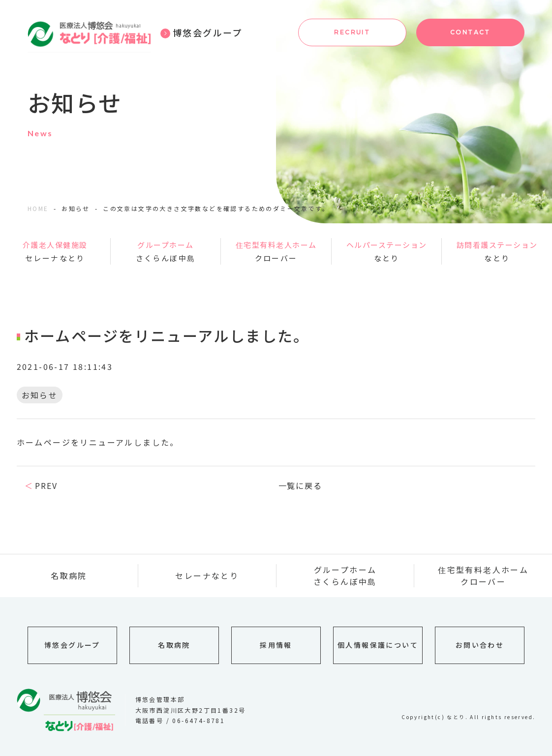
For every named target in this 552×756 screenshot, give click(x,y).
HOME (38, 208)
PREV (46, 485)
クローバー (276, 251)
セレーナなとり (55, 251)
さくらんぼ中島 (166, 251)
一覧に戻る (301, 485)
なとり (387, 251)
